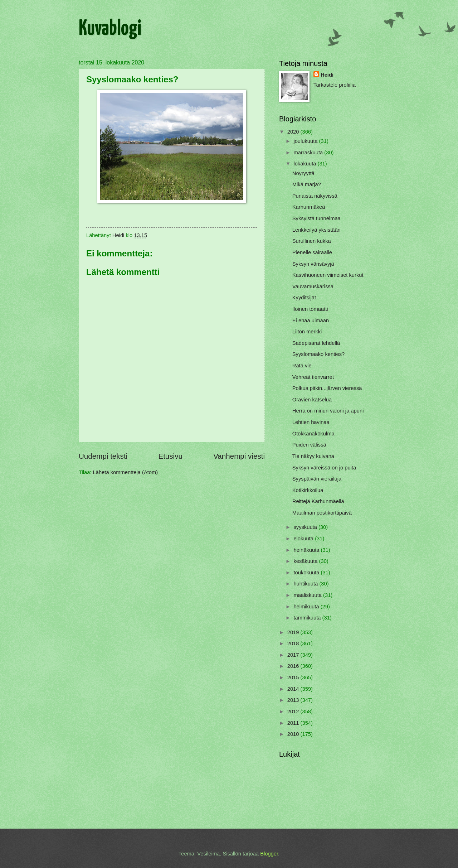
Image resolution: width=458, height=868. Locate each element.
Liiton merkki (307, 332)
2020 (294, 132)
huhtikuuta (306, 584)
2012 (294, 712)
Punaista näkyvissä (315, 196)
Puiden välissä (309, 445)
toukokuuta (307, 573)
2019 (294, 632)
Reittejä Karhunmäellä (318, 501)
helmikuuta (307, 607)
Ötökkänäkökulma (313, 434)
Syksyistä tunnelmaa (316, 218)
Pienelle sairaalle (312, 252)
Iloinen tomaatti (310, 309)
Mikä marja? (307, 184)
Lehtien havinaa (311, 422)
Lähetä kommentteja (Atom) (126, 472)
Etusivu (170, 456)
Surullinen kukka (312, 241)
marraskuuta (309, 153)
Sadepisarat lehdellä (316, 343)
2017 (294, 655)
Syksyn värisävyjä (313, 264)
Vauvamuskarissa (313, 286)
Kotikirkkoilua (308, 490)
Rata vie (302, 366)
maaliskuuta (308, 595)
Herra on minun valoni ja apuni (328, 411)
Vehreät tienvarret (313, 377)
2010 (294, 734)
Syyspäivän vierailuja (317, 479)
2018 (294, 643)
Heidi (327, 75)
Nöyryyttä (303, 173)
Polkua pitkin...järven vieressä (327, 388)
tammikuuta (308, 618)
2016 (294, 666)
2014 (294, 689)
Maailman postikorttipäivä (322, 513)
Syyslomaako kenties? (318, 354)
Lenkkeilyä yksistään (316, 230)
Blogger (269, 854)
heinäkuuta (307, 550)
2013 (294, 700)
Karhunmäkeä (309, 207)
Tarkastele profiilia (335, 85)
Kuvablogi (110, 29)
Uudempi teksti (103, 456)
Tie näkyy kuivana (313, 456)
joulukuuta (306, 141)
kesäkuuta (306, 561)
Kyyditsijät (304, 298)
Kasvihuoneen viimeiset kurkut (328, 275)
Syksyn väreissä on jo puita (324, 468)
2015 (294, 677)
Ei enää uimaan (311, 320)
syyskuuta (306, 527)
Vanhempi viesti (239, 456)
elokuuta (304, 539)
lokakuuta (305, 164)
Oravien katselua (312, 400)
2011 (294, 723)
